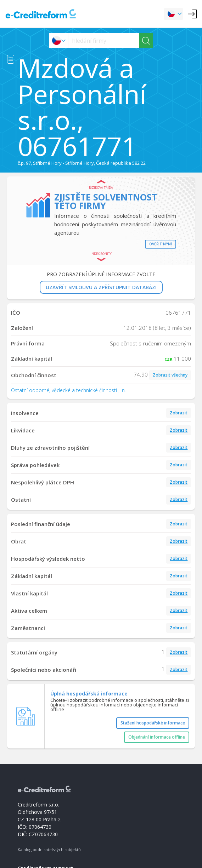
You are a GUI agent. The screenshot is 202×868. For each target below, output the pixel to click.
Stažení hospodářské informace (153, 723)
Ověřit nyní (161, 244)
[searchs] (104, 40)
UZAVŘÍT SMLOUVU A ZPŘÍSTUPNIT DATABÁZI (101, 287)
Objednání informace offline (157, 737)
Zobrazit (179, 413)
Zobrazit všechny (170, 375)
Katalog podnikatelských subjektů (49, 849)
